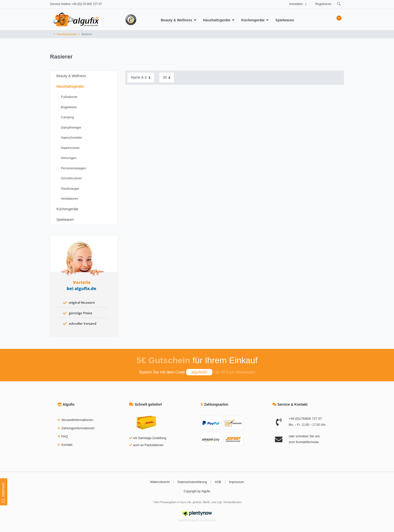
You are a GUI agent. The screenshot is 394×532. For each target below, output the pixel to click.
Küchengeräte (253, 20)
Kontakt (67, 445)
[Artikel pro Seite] (167, 77)
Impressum (237, 482)
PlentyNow (208, 521)
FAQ (65, 436)
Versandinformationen (77, 420)
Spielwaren (285, 20)
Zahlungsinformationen (78, 428)
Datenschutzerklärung (192, 482)
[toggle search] (339, 4)
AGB (218, 482)
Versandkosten (232, 502)
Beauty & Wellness (177, 20)
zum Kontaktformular (304, 442)
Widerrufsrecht (160, 482)
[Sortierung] (141, 77)
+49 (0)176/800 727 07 (305, 419)
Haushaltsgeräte (217, 20)
